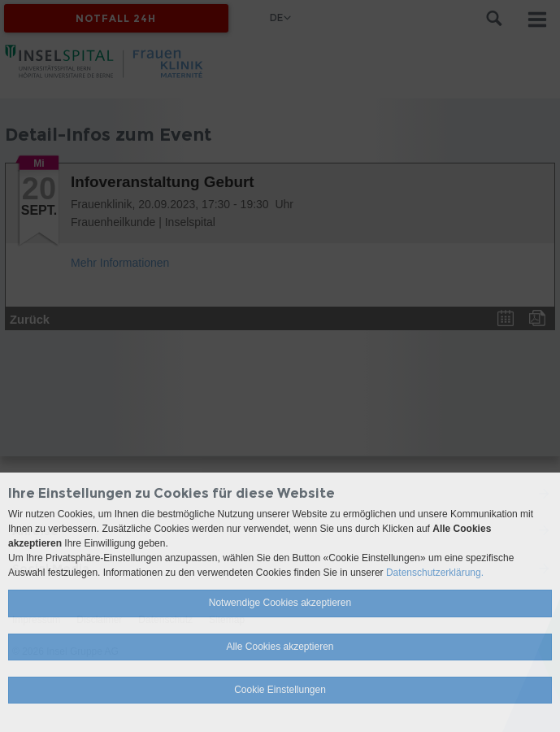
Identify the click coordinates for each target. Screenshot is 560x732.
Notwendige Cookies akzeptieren (280, 603)
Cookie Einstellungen (280, 690)
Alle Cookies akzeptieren (280, 647)
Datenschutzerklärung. (435, 573)
